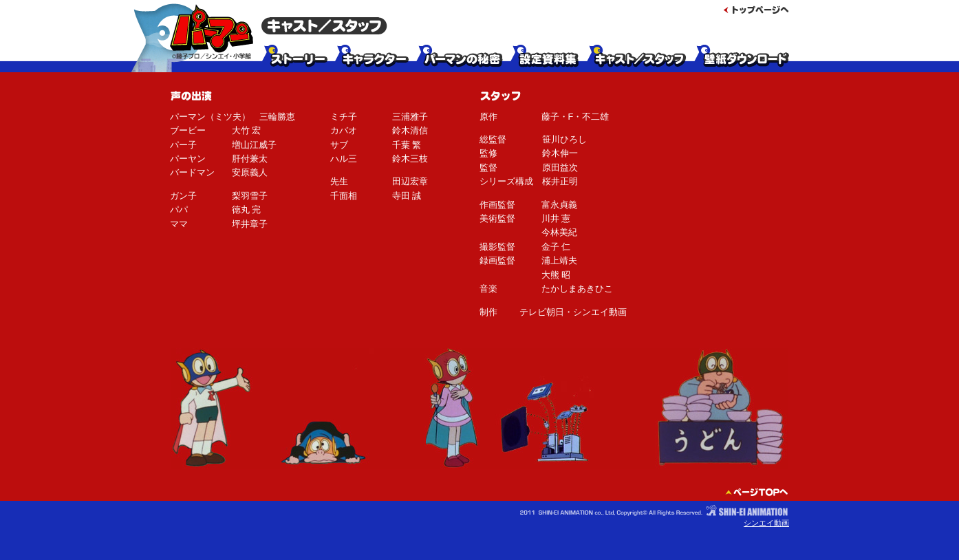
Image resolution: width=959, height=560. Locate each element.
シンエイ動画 (766, 523)
